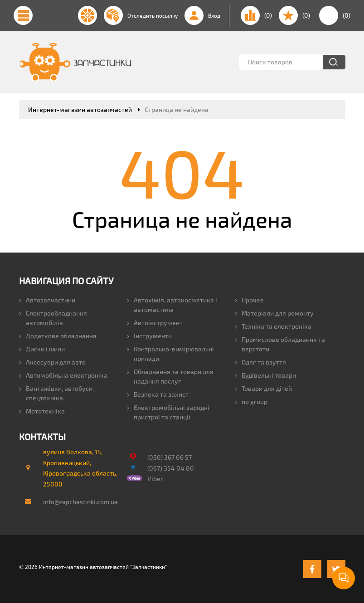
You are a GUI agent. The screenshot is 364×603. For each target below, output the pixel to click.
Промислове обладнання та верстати (280, 344)
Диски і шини (42, 349)
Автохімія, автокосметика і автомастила (172, 305)
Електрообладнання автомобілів (53, 318)
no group (251, 401)
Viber (155, 479)
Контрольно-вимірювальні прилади (170, 354)
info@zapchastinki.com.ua (76, 502)
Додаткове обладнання (58, 336)
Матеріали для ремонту (274, 313)
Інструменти (149, 336)
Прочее (249, 300)
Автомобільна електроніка (63, 375)
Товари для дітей (263, 388)
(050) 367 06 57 (170, 457)
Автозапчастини (47, 300)
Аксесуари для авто (52, 362)
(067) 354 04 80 (171, 468)
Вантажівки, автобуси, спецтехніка (56, 393)
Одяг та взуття (260, 362)
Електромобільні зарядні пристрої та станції (168, 412)
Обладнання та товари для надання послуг (170, 376)
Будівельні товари (265, 375)
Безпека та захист (158, 394)
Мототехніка (42, 411)
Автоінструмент (155, 323)
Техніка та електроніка (273, 326)
